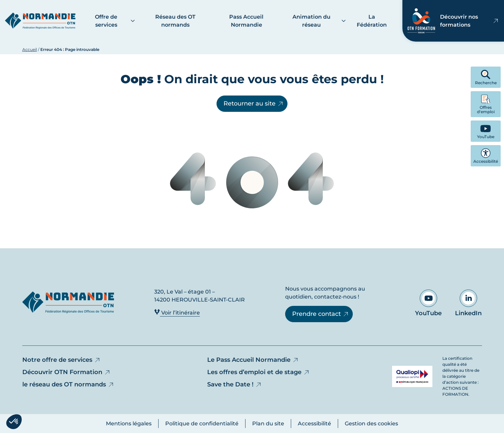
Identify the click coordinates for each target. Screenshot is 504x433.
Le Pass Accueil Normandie (253, 360)
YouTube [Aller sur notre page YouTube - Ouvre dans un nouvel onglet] (428, 303)
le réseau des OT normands (68, 384)
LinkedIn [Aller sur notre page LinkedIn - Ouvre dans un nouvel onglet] (468, 303)
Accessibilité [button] (486, 156)
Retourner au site (254, 104)
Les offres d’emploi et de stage (258, 372)
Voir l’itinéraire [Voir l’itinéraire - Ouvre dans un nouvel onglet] (177, 312)
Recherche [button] (486, 77)
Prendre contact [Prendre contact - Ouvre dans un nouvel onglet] (321, 314)
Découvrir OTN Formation (66, 372)
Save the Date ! (235, 384)
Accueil (30, 49)
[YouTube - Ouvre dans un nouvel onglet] (486, 131)
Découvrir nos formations (453, 21)
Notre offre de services (61, 360)
